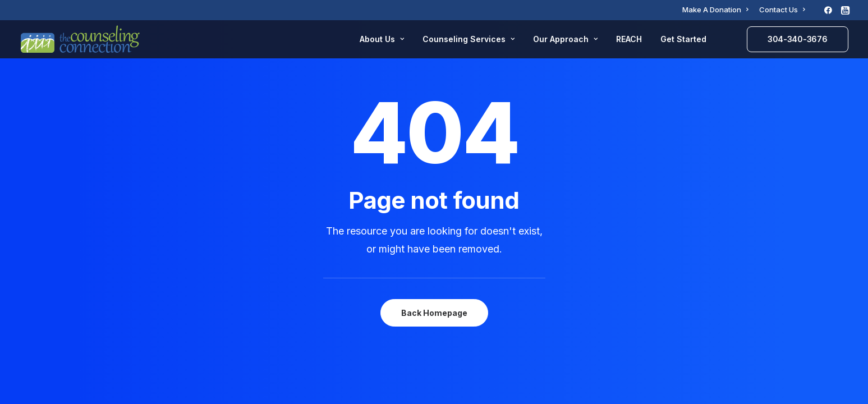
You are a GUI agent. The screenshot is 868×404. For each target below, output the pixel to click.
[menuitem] (715, 10)
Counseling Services (469, 39)
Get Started (683, 39)
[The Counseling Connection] (80, 39)
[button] (828, 10)
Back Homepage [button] (434, 313)
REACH (629, 39)
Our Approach (565, 39)
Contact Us (782, 10)
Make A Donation (715, 10)
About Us (382, 39)
